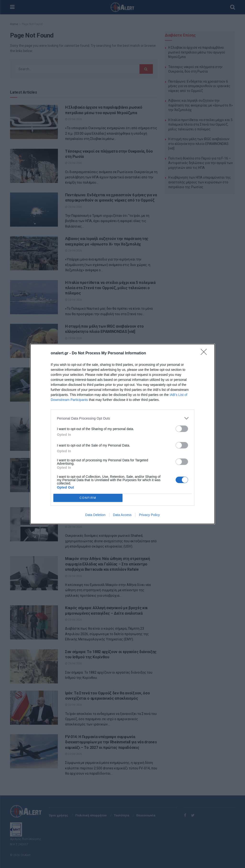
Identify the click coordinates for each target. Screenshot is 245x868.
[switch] (182, 429)
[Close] (205, 353)
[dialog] (122, 434)
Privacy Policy (149, 515)
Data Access (122, 515)
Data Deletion (95, 515)
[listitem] (122, 418)
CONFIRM (88, 498)
